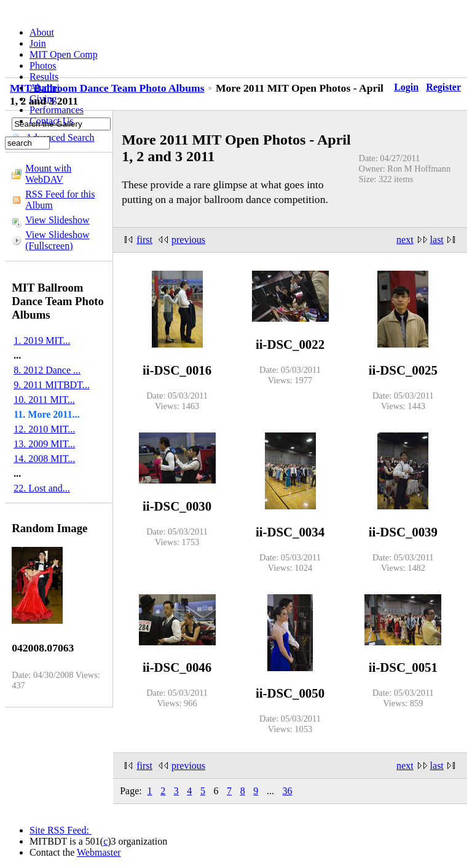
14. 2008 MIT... (44, 459)
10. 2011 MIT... (44, 400)
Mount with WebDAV (48, 174)
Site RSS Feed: (61, 830)
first (144, 240)
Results (44, 77)
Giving (43, 99)
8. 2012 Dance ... (47, 370)
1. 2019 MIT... (42, 340)
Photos (43, 66)
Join (38, 43)
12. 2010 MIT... (44, 429)
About (42, 32)
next (405, 240)
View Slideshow (57, 220)
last (437, 240)
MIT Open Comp (64, 54)
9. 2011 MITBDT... (52, 385)
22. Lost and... (42, 488)
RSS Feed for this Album (60, 200)
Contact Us (52, 121)
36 (287, 791)
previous (188, 240)
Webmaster (99, 852)
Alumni (45, 88)
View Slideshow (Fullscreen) (57, 240)
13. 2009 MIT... (44, 444)
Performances (57, 110)
